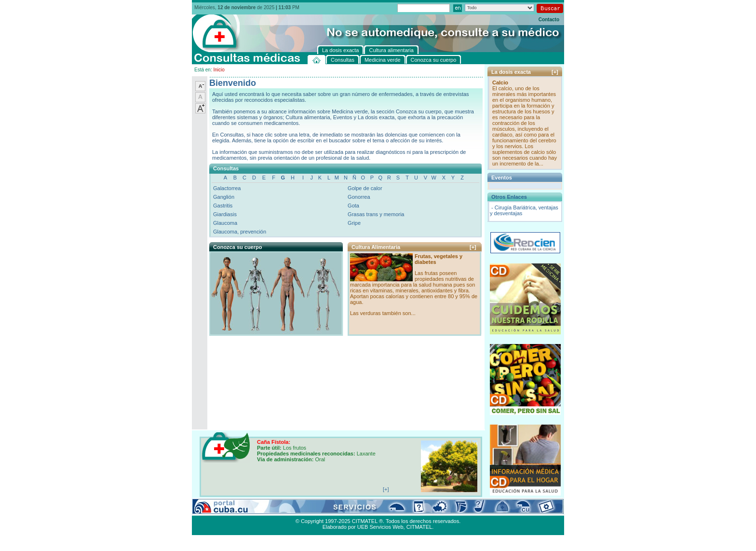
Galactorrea (227, 188)
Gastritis (223, 206)
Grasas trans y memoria (376, 214)
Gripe (354, 223)
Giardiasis (225, 214)
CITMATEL (419, 527)
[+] (473, 247)
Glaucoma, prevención (240, 232)
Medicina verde (253, 510)
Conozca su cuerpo (298, 510)
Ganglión (224, 197)
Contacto (549, 20)
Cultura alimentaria (389, 510)
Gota (353, 206)
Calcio (500, 83)
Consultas (219, 510)
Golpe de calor (365, 188)
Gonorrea (359, 197)
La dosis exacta (344, 510)
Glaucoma (225, 223)
